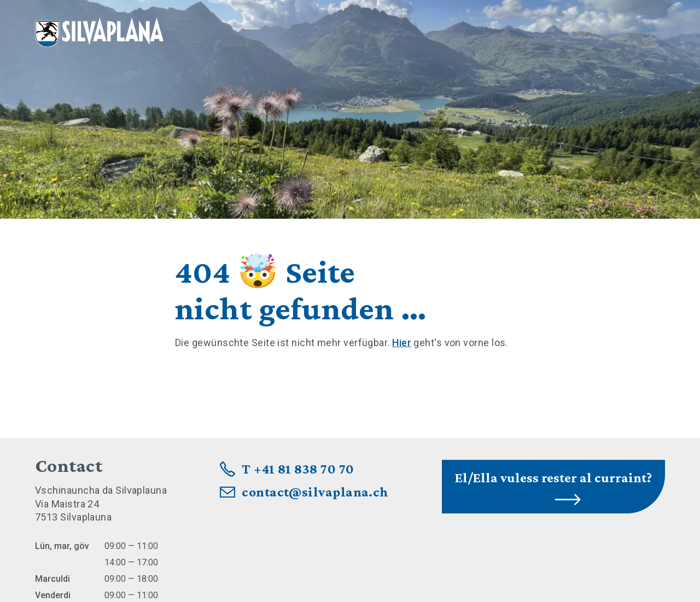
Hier (402, 343)
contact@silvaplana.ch (315, 492)
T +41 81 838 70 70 (298, 469)
